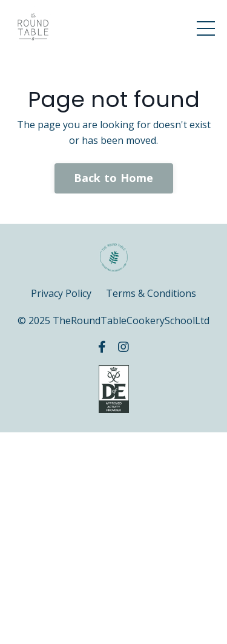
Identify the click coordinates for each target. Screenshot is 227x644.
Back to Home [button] (114, 178)
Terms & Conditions (151, 293)
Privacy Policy (61, 293)
